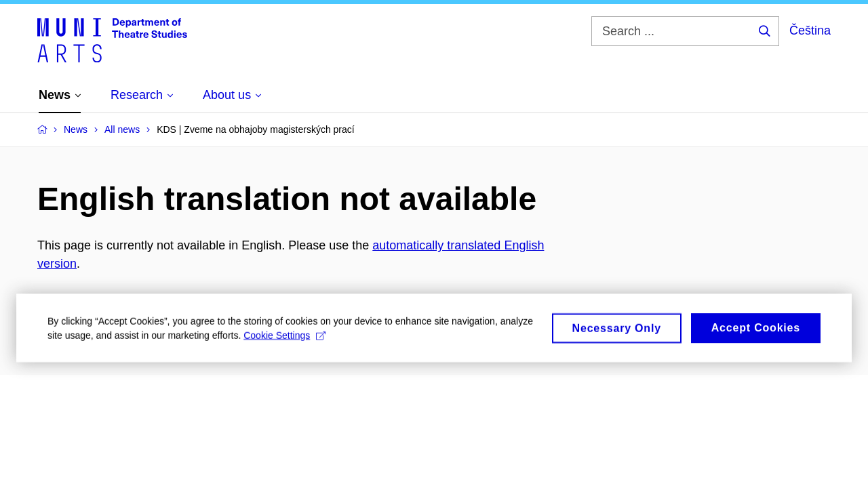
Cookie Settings (284, 340)
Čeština (810, 30)
